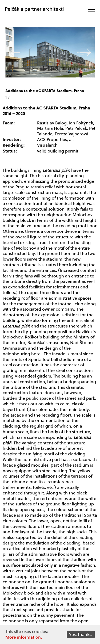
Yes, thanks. (81, 634)
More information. (24, 637)
